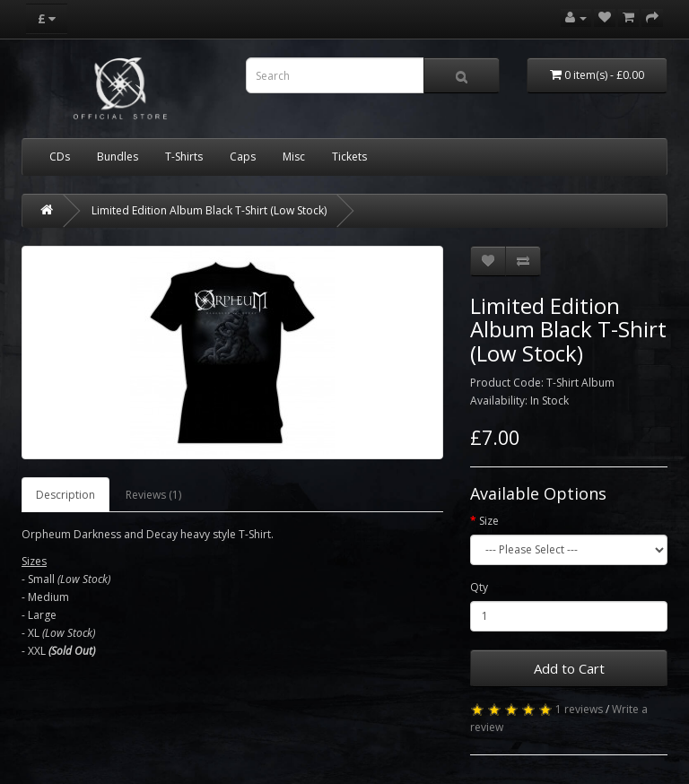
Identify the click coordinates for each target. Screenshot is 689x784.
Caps (243, 157)
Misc (294, 157)
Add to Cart (569, 668)
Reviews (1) (153, 495)
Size (489, 521)
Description (65, 495)
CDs (60, 157)
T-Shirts (184, 157)
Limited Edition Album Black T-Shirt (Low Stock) (209, 210)
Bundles (118, 157)
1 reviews (579, 709)
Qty (479, 587)
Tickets (349, 157)
